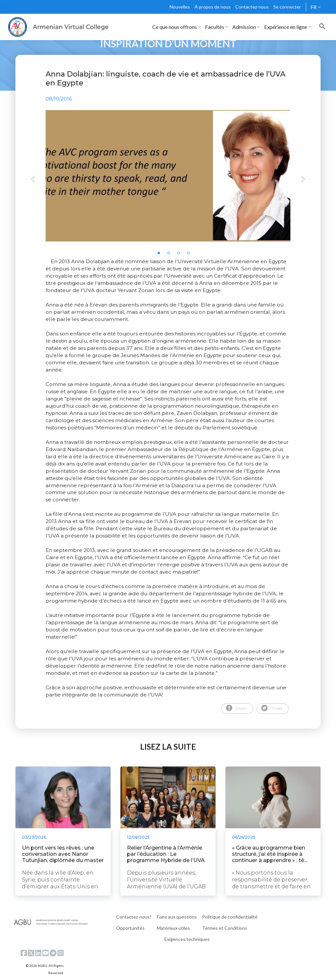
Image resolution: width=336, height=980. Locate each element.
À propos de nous (213, 7)
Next (303, 180)
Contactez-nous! (134, 917)
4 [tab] (190, 255)
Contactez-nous (252, 7)
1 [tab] (161, 255)
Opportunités (130, 928)
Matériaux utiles (173, 928)
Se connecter (287, 7)
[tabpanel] (168, 176)
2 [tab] (171, 255)
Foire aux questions (177, 917)
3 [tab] (180, 255)
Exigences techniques (187, 939)
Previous (33, 180)
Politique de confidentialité (230, 917)
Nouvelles (180, 7)
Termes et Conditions (225, 928)
